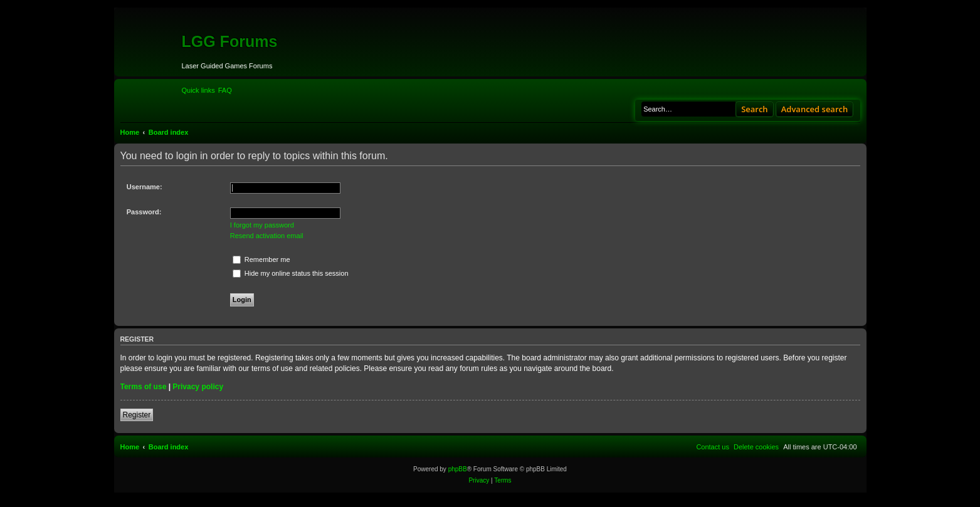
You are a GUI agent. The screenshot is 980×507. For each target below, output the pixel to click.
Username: (145, 187)
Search (755, 109)
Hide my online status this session (291, 273)
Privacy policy (198, 387)
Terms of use (144, 387)
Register (137, 415)
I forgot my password (262, 225)
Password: (144, 212)
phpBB (458, 469)
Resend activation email (267, 236)
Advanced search (815, 109)
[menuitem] (225, 90)
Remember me (261, 259)
